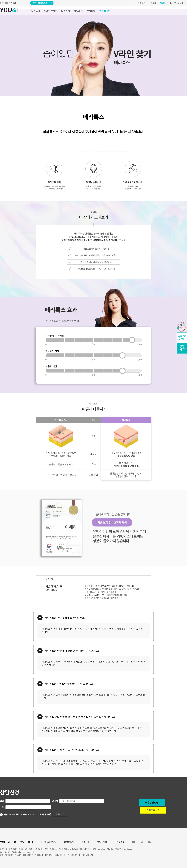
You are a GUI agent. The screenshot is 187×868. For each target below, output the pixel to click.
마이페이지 (141, 3)
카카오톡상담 (153, 810)
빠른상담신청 (152, 802)
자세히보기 (60, 814)
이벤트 (163, 3)
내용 (2, 807)
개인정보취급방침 (48, 842)
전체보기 (36, 11)
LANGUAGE (177, 3)
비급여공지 (120, 842)
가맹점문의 (69, 842)
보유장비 (66, 11)
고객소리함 (102, 842)
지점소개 (78, 11)
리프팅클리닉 (51, 11)
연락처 (55, 801)
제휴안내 (85, 842)
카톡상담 (91, 11)
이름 (2, 801)
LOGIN (153, 3)
